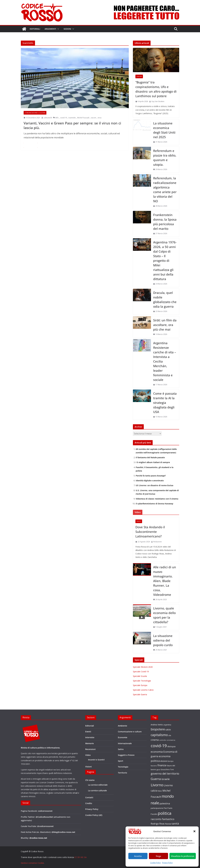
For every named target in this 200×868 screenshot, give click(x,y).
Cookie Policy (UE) (94, 815)
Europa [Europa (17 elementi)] (170, 761)
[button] (194, 831)
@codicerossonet (45, 826)
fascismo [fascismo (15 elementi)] (154, 766)
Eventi (88, 732)
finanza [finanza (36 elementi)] (162, 765)
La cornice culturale (97, 791)
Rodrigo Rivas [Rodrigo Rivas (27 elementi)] (158, 824)
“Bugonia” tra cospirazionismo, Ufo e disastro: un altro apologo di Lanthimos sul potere (156, 89)
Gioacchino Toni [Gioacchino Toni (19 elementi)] (167, 769)
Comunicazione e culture (35, 113)
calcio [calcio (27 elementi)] (168, 730)
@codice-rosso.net (38, 838)
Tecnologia (123, 767)
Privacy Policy (167, 863)
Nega (158, 856)
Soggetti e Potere (126, 755)
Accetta (138, 856)
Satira (121, 749)
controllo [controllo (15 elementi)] (163, 740)
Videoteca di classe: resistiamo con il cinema (157, 499)
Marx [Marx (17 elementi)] (160, 791)
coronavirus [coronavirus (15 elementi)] (171, 740)
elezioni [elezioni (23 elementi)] (164, 761)
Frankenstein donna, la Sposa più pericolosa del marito (165, 222)
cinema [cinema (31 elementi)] (155, 740)
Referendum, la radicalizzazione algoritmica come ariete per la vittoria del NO (165, 190)
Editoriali (35, 29)
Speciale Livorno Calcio (143, 690)
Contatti (89, 797)
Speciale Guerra (140, 694)
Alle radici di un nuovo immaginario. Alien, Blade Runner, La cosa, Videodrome (165, 581)
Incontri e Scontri (96, 760)
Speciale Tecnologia (142, 681)
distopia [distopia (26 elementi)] (171, 746)
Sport (121, 761)
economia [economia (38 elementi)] (157, 752)
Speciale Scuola (140, 676)
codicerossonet (45, 811)
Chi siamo (90, 780)
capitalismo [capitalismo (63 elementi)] (159, 735)
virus (100, 118)
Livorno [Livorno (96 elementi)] (157, 785)
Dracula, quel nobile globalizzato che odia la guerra (165, 300)
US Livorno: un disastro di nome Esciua (154, 485)
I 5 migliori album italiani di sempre (153, 462)
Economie (123, 737)
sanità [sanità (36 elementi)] (175, 824)
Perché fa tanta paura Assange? (151, 476)
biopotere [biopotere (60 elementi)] (158, 729)
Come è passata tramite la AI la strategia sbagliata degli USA (165, 403)
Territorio (122, 773)
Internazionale (125, 743)
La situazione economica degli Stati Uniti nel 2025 (164, 130)
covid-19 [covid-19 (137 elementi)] (159, 746)
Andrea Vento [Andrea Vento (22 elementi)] (157, 725)
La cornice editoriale (98, 785)
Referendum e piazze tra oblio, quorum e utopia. (165, 158)
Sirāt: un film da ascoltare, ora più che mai (165, 325)
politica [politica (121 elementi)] (165, 813)
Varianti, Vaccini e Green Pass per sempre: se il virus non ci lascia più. (72, 125)
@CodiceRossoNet (44, 817)
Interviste (90, 737)
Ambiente (122, 726)
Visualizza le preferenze (183, 856)
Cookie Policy (155, 863)
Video (139, 521)
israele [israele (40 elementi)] (166, 779)
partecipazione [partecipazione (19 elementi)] (157, 808)
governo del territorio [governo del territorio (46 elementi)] (165, 774)
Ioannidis (72, 118)
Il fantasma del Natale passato (150, 457)
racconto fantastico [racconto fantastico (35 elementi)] (162, 819)
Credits (89, 803)
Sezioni (67, 29)
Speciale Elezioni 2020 (143, 667)
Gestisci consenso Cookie (32, 863)
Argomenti (50, 29)
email (75, 793)
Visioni (139, 76)
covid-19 (64, 118)
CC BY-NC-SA (80, 857)
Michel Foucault (83, 118)
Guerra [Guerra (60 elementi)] (156, 779)
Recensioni (90, 749)
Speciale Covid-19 (141, 672)
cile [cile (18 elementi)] (170, 735)
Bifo (57, 118)
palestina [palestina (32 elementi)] (165, 803)
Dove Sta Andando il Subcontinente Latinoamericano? (150, 532)
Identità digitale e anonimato (150, 481)
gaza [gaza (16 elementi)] (158, 770)
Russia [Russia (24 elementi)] (168, 824)
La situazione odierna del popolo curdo (163, 640)
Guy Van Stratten (158, 101)
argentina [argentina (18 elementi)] (167, 725)
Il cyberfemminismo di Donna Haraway (154, 504)
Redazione (157, 542)
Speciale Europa (140, 685)
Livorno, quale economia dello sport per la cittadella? (164, 615)
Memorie (90, 743)
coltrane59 (48, 118)
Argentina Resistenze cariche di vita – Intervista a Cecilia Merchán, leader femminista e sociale (165, 361)
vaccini (93, 118)
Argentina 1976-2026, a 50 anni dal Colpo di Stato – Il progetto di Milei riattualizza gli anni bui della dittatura (165, 261)
